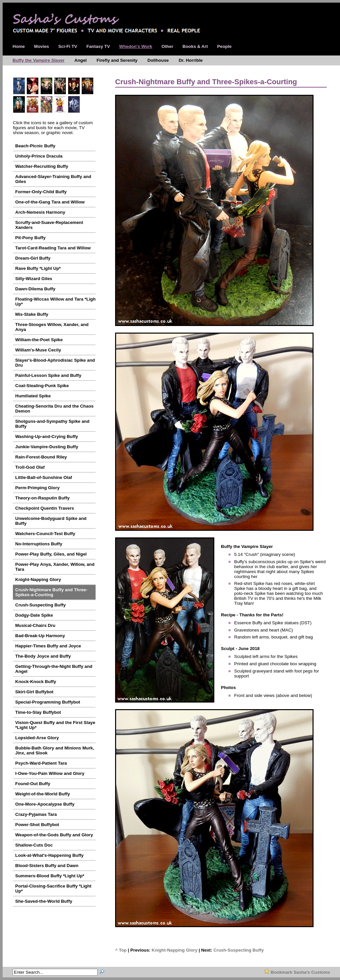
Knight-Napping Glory (175, 950)
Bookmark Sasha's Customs (297, 972)
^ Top (121, 950)
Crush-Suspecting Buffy (239, 950)
